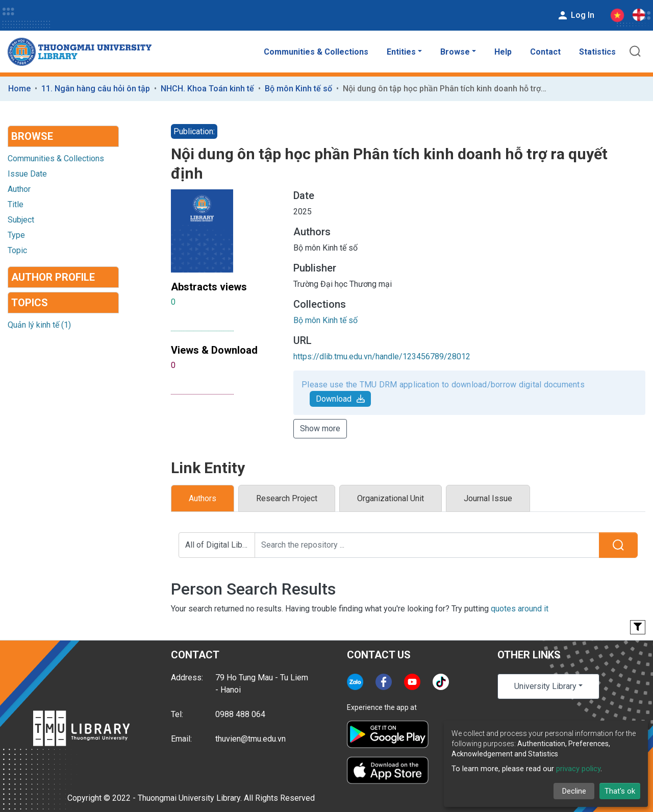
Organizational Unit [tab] (391, 498)
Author (19, 189)
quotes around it (520, 609)
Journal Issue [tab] (488, 498)
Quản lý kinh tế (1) (39, 325)
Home (19, 89)
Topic (17, 250)
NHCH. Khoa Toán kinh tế (207, 89)
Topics (30, 303)
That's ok (620, 791)
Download (340, 399)
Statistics (597, 52)
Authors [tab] (203, 498)
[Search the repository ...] (427, 545)
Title (16, 204)
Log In (575, 15)
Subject (21, 220)
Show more (320, 428)
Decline (574, 791)
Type (16, 235)
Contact (545, 52)
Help (503, 52)
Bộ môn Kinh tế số (298, 89)
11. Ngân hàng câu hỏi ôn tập (96, 89)
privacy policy (578, 769)
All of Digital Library (220, 545)
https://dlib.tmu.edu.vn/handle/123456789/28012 (382, 356)
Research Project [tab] (287, 498)
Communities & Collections (316, 52)
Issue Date (27, 174)
